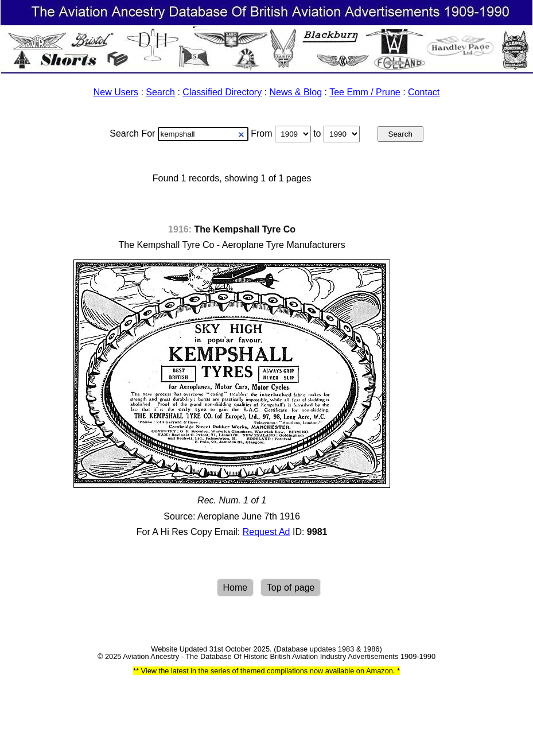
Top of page (291, 588)
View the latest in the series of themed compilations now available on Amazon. (268, 671)
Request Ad (266, 532)
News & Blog (296, 92)
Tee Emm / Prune (365, 92)
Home (236, 588)
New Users (116, 92)
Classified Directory (222, 92)
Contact (424, 92)
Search (160, 92)
